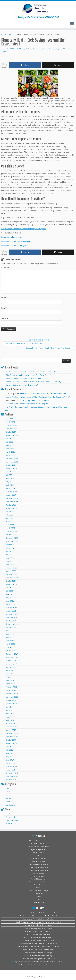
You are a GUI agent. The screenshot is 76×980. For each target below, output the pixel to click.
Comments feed (12, 820)
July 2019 (9, 670)
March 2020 (10, 644)
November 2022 (12, 541)
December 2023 (12, 498)
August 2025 (11, 439)
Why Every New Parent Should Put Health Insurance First (39, 943)
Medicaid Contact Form (38, 879)
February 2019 (11, 687)
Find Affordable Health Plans (38, 867)
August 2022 (11, 551)
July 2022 (9, 555)
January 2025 (11, 455)
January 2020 (11, 651)
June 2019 (10, 674)
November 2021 (12, 578)
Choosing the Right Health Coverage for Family (39, 940)
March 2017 (10, 763)
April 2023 (10, 525)
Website (5, 318)
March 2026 (10, 422)
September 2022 (12, 548)
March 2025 (10, 452)
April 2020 (10, 641)
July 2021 (9, 591)
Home (4, 34)
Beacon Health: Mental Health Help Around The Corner (49, 348)
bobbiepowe (11, 404)
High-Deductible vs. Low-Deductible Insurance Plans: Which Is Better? (39, 962)
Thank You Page (38, 902)
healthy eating (54, 49)
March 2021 (10, 604)
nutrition (63, 49)
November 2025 (12, 429)
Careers (38, 856)
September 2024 (12, 468)
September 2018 (12, 704)
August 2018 (11, 707)
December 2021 (12, 574)
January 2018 (11, 730)
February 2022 (11, 568)
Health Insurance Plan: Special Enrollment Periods (39, 959)
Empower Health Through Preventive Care (39, 928)
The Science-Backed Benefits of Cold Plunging (39, 956)
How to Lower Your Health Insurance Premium (25, 378)
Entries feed (10, 817)
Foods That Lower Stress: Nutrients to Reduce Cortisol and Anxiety (33, 382)
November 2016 (12, 776)
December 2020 (12, 614)
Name (4, 298)
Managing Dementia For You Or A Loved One (23, 344)
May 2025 (10, 445)
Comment (6, 268)
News (8, 802)
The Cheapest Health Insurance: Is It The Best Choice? (28, 375)
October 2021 (11, 581)
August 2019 (11, 667)
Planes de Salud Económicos (38, 882)
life (7, 795)
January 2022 (11, 571)
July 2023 (9, 515)
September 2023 (12, 508)
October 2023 (11, 505)
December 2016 (12, 773)
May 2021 (10, 598)
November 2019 (12, 657)
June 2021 (10, 594)
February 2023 (11, 531)
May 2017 (10, 757)
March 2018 (10, 723)
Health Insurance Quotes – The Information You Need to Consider (39, 965)
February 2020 (11, 647)
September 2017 (12, 743)
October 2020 (11, 621)
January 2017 (11, 770)
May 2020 (10, 637)
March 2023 (10, 528)
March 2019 (10, 684)
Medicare (9, 798)
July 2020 (9, 631)
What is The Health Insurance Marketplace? (39, 937)
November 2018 (12, 697)
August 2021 (11, 588)
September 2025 (12, 435)
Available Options (38, 853)
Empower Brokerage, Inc (40, 977)
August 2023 (11, 512)
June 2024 (10, 478)
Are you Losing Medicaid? (38, 850)
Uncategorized (11, 805)
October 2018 (11, 700)
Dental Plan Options (38, 861)
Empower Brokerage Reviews (38, 864)
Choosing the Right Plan (38, 858)
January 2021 (11, 611)
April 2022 (10, 565)
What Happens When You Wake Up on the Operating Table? (44, 394)
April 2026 (10, 419)
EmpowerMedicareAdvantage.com (15, 245)
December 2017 (12, 733)
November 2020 (12, 617)
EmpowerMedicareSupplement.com (15, 241)
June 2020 (10, 634)
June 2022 (10, 558)
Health (10, 34)
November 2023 (12, 502)
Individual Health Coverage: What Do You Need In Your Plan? (39, 947)
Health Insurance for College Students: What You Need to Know (32, 372)
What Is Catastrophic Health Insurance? (22, 385)
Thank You (38, 897)
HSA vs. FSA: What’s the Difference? (39, 934)
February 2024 (11, 492)
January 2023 (11, 535)
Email (4, 308)
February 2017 (11, 767)
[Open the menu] (72, 24)
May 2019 (10, 677)
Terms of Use (38, 894)
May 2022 (10, 561)
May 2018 (10, 717)
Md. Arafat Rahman (13, 407)
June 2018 (10, 714)
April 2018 (10, 720)
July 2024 (9, 475)
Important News (38, 876)
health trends (43, 49)
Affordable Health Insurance (38, 841)
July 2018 (9, 710)
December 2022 (12, 538)
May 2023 (10, 521)
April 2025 (10, 449)
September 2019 (12, 664)
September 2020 (12, 624)
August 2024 (11, 472)
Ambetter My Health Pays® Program (34, 400)
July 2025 (9, 442)
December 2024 (12, 459)
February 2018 (11, 727)
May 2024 (10, 482)
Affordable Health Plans (38, 844)
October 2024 (11, 465)
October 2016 (11, 780)
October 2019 (11, 661)
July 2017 (9, 750)
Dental (8, 788)
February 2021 (11, 608)
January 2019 (11, 690)
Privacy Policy (38, 885)
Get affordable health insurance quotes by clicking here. (24, 229)
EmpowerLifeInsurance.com (12, 237)
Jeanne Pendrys (12, 397)
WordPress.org (11, 824)
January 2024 (11, 495)
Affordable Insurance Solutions (38, 847)
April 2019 (10, 680)
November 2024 (12, 462)
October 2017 (11, 740)
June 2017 (10, 753)
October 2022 (11, 545)
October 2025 (11, 432)
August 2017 (11, 747)
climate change (32, 49)
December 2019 (12, 654)
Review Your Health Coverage (38, 891)
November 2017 (12, 737)
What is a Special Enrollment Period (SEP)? (39, 931)
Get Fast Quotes (38, 873)
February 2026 (11, 425)
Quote (38, 888)
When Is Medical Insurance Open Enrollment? (39, 950)
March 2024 (10, 488)
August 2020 (11, 627)
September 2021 (12, 584)
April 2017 (10, 760)
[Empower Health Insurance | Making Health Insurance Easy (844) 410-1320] (38, 8)
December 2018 (12, 694)
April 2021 (10, 601)
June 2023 (10, 518)
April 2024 (10, 485)
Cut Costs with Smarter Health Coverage (39, 953)
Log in (8, 814)
